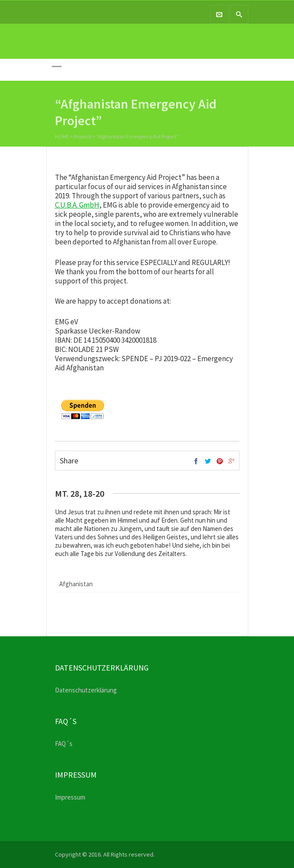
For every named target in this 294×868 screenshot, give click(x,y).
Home (62, 137)
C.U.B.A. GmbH (77, 205)
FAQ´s (64, 744)
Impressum (70, 797)
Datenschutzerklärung (86, 690)
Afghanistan (76, 584)
